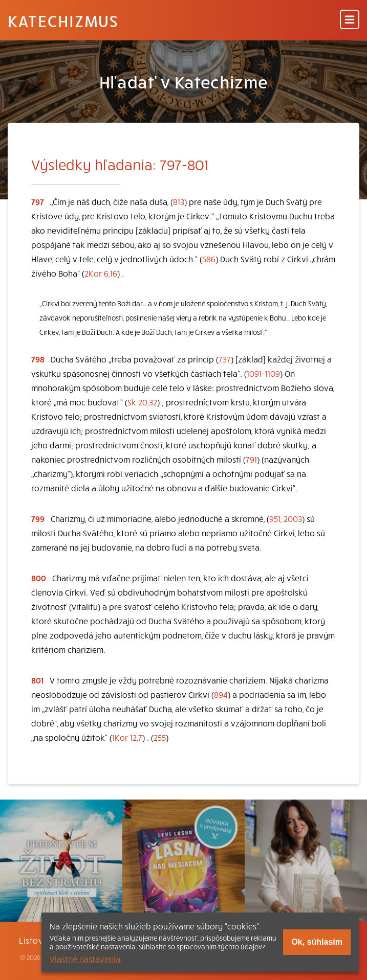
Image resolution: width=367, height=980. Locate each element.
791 (251, 459)
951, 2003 (286, 518)
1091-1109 (263, 373)
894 (221, 694)
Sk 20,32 (142, 402)
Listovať (35, 940)
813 (179, 201)
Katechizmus (63, 20)
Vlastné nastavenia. (86, 959)
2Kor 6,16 (101, 273)
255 (160, 737)
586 (209, 259)
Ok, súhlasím (317, 942)
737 (225, 359)
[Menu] (350, 20)
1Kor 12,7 (127, 737)
